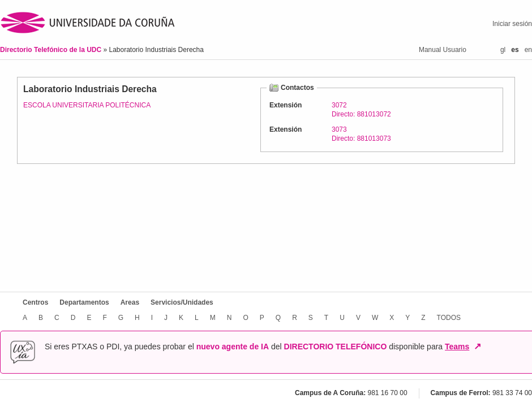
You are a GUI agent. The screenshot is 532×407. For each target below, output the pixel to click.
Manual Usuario (443, 50)
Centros (35, 302)
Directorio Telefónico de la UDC (52, 50)
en (528, 50)
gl (503, 50)
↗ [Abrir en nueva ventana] (477, 347)
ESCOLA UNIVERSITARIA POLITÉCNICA (87, 105)
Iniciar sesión (512, 24)
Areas (130, 302)
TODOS (449, 318)
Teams (457, 347)
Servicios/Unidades (182, 302)
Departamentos (84, 302)
